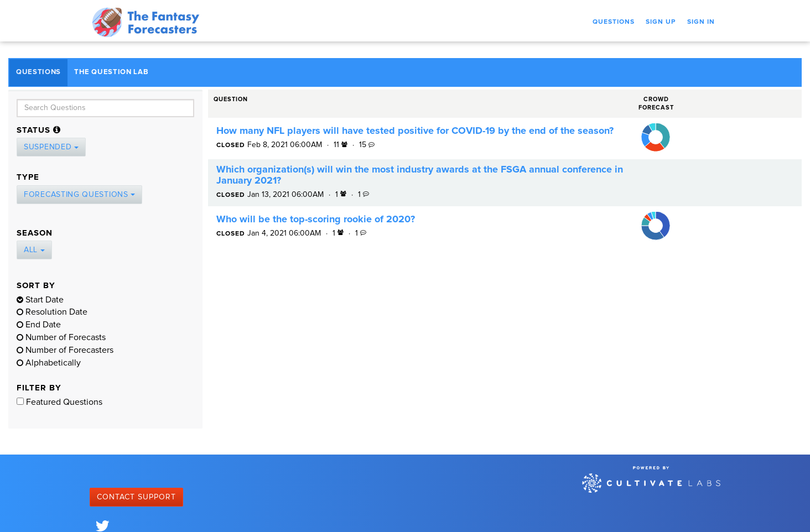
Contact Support (136, 497)
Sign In (701, 22)
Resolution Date (52, 312)
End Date (39, 325)
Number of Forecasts (61, 337)
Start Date (40, 300)
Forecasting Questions (79, 195)
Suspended (51, 147)
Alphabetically (49, 363)
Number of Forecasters (65, 350)
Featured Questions (59, 402)
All (34, 250)
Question (231, 99)
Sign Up (661, 22)
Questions (614, 22)
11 (342, 145)
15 (367, 145)
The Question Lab (111, 72)
